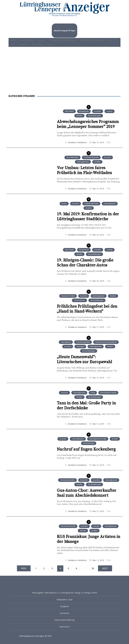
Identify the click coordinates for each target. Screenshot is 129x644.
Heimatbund (66, 342)
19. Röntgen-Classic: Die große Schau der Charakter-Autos (85, 263)
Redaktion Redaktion (77, 142)
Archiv (50, 44)
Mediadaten (37, 44)
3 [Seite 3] (52, 568)
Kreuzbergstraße (83, 342)
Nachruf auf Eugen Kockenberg (86, 449)
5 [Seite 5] (68, 568)
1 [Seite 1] (36, 568)
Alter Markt (69, 111)
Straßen (79, 116)
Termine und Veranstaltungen (62, 40)
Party (93, 393)
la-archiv (98, 111)
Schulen (83, 531)
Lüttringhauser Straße (98, 439)
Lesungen (80, 346)
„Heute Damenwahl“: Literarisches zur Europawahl (84, 359)
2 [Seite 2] (44, 568)
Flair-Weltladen (72, 157)
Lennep (41, 40)
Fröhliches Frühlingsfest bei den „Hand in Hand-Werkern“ (87, 309)
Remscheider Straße (108, 393)
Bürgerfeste (84, 111)
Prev (24, 568)
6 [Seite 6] (76, 568)
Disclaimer (65, 613)
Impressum (64, 627)
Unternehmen (79, 300)
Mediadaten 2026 (64, 600)
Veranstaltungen (94, 116)
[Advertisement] (64, 67)
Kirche (64, 204)
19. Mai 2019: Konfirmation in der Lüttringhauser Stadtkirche (88, 217)
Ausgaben (64, 606)
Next (105, 568)
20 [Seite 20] (93, 568)
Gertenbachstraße (91, 157)
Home (13, 40)
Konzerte (84, 480)
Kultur (109, 40)
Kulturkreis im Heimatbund (106, 342)
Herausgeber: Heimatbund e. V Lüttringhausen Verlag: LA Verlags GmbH (64, 593)
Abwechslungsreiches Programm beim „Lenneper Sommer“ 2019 (88, 124)
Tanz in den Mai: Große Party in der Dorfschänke (86, 406)
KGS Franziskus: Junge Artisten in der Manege (89, 539)
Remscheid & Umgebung (91, 40)
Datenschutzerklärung (64, 620)
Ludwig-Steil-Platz (91, 204)
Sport (13, 44)
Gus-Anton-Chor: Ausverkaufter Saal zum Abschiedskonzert (87, 493)
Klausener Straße (68, 296)
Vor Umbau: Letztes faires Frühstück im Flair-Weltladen (84, 170)
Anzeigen (24, 44)
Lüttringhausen (27, 40)
